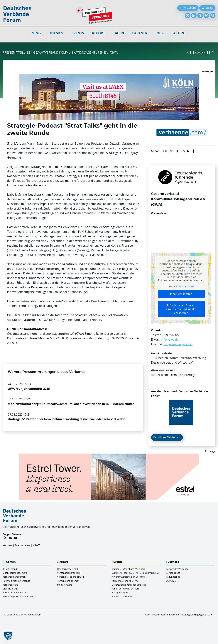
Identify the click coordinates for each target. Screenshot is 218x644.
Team (209, 615)
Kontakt (7, 545)
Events (78, 33)
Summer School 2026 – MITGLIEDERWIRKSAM (135, 573)
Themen (56, 33)
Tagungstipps (173, 577)
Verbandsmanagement (14, 577)
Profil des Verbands (167, 437)
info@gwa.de (170, 340)
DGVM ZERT (172, 581)
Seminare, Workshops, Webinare (129, 569)
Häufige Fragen (120, 592)
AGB (147, 615)
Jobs (159, 33)
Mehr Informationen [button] (181, 286)
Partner (140, 33)
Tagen (119, 33)
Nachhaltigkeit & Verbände (16, 581)
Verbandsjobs (173, 573)
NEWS (36, 33)
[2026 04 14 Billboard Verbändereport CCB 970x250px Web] (109, 76)
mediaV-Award (65, 585)
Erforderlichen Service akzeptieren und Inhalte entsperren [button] (181, 309)
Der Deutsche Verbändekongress (129, 585)
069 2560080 (172, 335)
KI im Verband (10, 569)
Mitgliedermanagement (15, 573)
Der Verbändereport (68, 569)
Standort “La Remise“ (122, 596)
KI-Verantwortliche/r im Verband (128, 577)
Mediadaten (22, 545)
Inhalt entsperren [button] (181, 294)
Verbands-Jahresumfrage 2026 (18, 596)
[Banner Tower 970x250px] (109, 456)
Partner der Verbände (177, 569)
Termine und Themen (68, 581)
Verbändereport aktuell (69, 573)
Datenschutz (158, 615)
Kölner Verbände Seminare (126, 589)
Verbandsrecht (10, 585)
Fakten (178, 33)
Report (98, 33)
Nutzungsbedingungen (193, 615)
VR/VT (36, 545)
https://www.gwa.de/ (178, 344)
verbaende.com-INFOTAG (125, 581)
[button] (8, 636)
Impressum (173, 615)
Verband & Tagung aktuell (70, 577)
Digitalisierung (10, 589)
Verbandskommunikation (15, 592)
